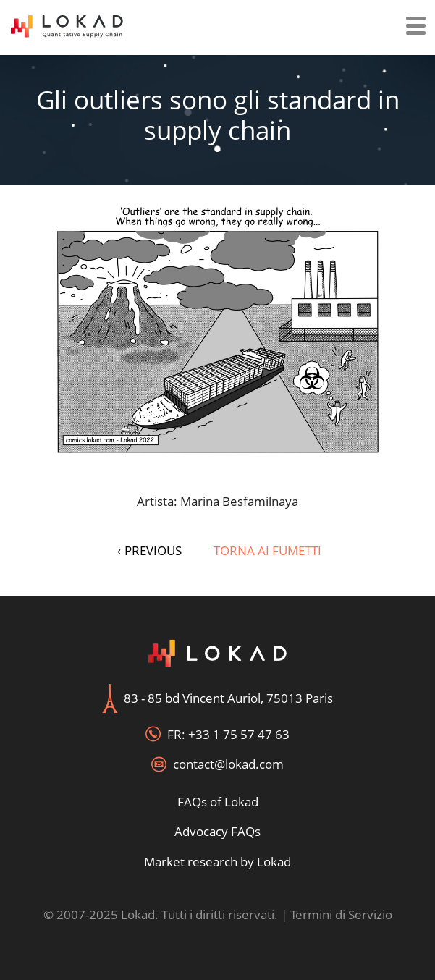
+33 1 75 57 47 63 (239, 734)
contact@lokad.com (228, 764)
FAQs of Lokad (218, 802)
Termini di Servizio (341, 914)
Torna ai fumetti (267, 550)
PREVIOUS (149, 550)
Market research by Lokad (217, 862)
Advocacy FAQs (217, 831)
